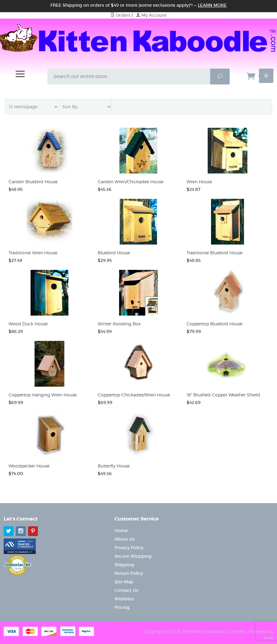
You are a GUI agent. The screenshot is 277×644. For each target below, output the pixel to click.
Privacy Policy (129, 548)
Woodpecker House (29, 466)
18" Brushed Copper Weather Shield (223, 395)
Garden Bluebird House (33, 182)
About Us (125, 539)
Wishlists (124, 599)
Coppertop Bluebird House (215, 324)
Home (121, 531)
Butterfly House (114, 466)
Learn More (212, 5)
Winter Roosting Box (119, 324)
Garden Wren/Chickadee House (131, 182)
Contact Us (126, 590)
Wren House (199, 182)
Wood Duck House (28, 324)
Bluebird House (114, 253)
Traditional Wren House (33, 253)
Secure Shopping (133, 556)
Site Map (124, 582)
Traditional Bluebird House (215, 253)
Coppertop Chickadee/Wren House (134, 395)
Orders (120, 15)
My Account (151, 15)
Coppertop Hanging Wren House (43, 395)
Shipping (124, 565)
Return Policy (129, 573)
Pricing (122, 607)
